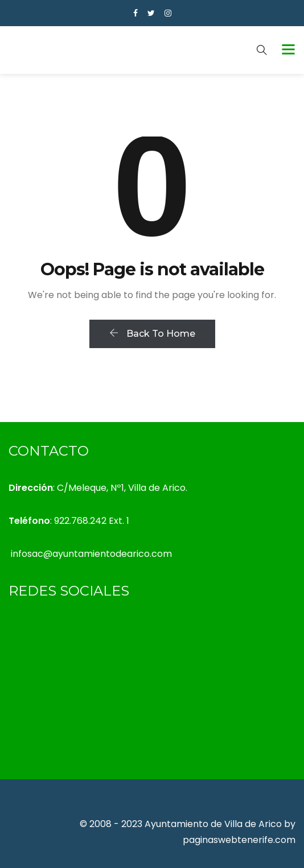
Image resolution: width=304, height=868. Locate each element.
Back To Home (152, 334)
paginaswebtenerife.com (239, 840)
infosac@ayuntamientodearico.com (91, 554)
